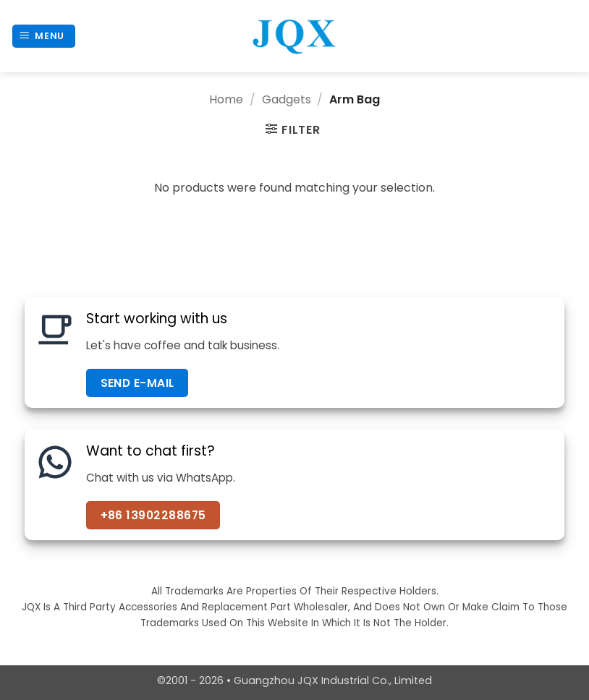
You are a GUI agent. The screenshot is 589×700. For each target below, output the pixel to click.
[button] (44, 37)
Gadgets (287, 99)
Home (226, 99)
